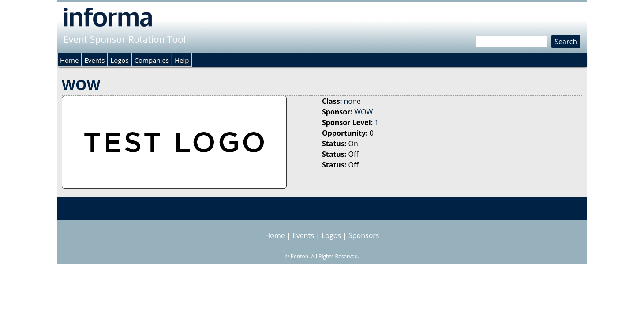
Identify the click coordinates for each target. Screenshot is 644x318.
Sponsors (364, 235)
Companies (152, 60)
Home (69, 60)
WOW (363, 112)
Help (182, 60)
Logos (119, 60)
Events (94, 60)
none (352, 101)
